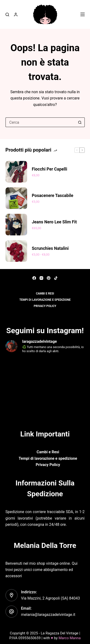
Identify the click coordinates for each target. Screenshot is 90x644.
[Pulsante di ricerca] (80, 122)
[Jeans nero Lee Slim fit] (16, 225)
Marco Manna (70, 638)
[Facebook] (34, 278)
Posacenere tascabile (53, 196)
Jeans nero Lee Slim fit (54, 222)
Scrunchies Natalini (50, 248)
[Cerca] (7, 15)
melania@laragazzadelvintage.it (48, 615)
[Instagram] (41, 278)
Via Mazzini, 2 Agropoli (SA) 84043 (51, 598)
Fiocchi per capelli (50, 169)
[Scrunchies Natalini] (16, 251)
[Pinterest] (49, 278)
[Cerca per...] (40, 122)
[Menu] (83, 14)
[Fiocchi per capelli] (16, 172)
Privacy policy (45, 306)
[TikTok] (56, 278)
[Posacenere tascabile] (16, 198)
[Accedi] (16, 15)
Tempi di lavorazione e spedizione (45, 300)
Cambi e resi (45, 294)
